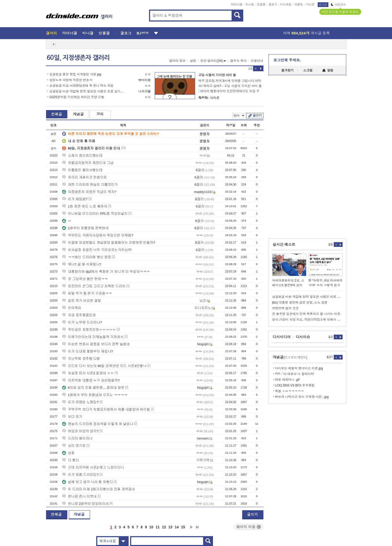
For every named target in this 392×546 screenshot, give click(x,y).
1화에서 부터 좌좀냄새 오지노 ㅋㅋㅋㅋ (95, 395)
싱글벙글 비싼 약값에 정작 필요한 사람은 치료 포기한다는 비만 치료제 (88, 91)
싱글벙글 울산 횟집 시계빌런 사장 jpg (75, 74)
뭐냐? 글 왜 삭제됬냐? (82, 264)
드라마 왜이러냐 (77, 438)
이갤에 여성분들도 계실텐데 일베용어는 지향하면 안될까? (109, 243)
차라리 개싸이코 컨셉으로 (84, 177)
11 (158, 527)
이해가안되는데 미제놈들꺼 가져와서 (93, 337)
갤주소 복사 (238, 61)
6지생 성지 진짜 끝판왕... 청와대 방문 (93, 388)
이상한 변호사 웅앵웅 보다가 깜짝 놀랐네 (96, 344)
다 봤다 (71, 460)
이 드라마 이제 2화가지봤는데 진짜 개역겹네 (98, 489)
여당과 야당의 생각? (80, 431)
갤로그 (273, 4)
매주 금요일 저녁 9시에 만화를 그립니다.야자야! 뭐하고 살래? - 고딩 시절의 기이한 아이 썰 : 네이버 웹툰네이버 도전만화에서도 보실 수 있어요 (230, 87)
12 (164, 527)
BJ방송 (143, 33)
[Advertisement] (23, 197)
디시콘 (310, 4)
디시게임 (286, 4)
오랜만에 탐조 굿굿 (286, 308)
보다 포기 (72, 417)
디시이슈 (303, 337)
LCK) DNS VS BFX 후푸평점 (295, 385)
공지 (100, 114)
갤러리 (52, 33)
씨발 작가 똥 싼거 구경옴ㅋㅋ (87, 293)
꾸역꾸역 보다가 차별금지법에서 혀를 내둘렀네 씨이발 (106, 409)
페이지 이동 (249, 527)
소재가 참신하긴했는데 (82, 156)
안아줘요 (72, 308)
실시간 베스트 (284, 245)
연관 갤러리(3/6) (213, 61)
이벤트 (299, 4)
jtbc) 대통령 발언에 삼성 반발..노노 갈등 (300, 303)
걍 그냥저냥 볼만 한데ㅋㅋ (85, 279)
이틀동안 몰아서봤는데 (82, 170)
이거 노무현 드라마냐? (82, 322)
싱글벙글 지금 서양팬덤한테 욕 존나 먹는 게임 (82, 86)
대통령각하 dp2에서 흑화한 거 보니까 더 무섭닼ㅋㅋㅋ (106, 272)
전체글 (57, 114)
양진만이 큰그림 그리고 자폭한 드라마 (94, 286)
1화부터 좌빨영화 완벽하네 (85, 228)
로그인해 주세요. (287, 60)
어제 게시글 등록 (307, 33)
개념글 (78, 114)
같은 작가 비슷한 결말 (82, 301)
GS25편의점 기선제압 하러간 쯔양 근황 (77, 97)
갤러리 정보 (177, 61)
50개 (239, 116)
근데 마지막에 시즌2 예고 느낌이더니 (93, 467)
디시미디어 (282, 337)
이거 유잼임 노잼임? (80, 402)
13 (171, 527)
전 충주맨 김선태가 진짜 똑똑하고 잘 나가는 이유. (307, 314)
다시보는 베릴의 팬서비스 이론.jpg (299, 368)
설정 (193, 61)
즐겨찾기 (287, 70)
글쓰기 (257, 116)
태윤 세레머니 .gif (287, 380)
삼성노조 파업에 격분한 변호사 (71, 80)
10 (151, 527)
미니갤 (250, 4)
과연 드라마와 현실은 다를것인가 (90, 185)
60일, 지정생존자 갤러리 (78, 58)
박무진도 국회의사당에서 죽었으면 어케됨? (98, 235)
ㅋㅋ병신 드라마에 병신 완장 (87, 257)
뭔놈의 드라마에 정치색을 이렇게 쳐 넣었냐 (98, 424)
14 (177, 527)
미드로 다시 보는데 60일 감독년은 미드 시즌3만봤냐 (104, 366)
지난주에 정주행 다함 (81, 359)
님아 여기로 (74, 446)
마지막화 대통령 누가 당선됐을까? (91, 380)
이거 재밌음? (75, 199)
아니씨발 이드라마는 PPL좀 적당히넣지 (95, 214)
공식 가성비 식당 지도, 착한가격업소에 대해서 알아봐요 (307, 320)
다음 (191, 527)
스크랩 (308, 70)
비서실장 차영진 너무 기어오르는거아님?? (97, 250)
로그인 (323, 5)
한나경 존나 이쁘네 (79, 496)
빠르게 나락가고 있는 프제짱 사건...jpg (302, 397)
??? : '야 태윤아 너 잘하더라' (295, 374)
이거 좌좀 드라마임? (80, 475)
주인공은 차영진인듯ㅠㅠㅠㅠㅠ (89, 330)
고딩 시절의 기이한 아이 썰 (217, 75)
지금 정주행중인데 (79, 315)
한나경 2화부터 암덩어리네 (85, 504)
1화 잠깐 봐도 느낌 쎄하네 (85, 206)
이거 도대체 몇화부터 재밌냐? (87, 351)
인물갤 (261, 4)
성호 (68, 453)
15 (183, 527)
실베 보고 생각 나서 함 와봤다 (87, 482)
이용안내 (257, 61)
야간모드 (339, 5)
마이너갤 (237, 4)
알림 (328, 70)
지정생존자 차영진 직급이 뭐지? (89, 192)
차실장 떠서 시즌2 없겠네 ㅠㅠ (88, 373)
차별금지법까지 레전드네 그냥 (88, 163)
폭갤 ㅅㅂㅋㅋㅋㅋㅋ (289, 391)
